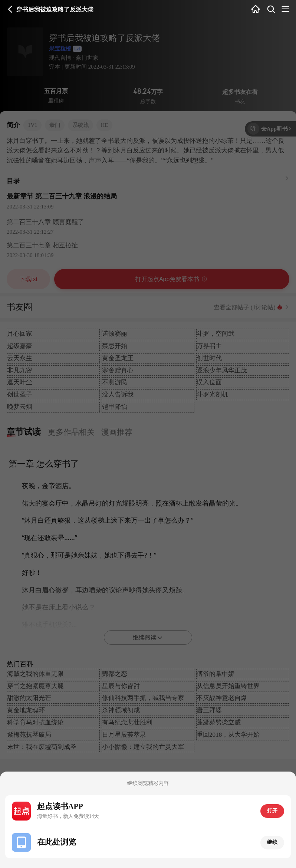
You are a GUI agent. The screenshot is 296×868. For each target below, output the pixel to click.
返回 (10, 9)
